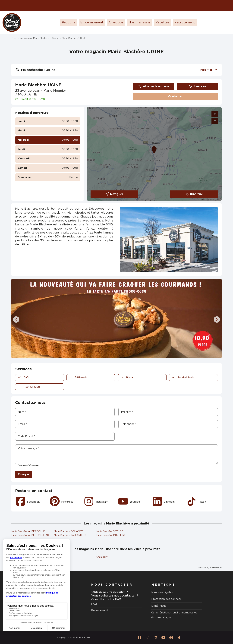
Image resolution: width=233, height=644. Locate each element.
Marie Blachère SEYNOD (110, 531)
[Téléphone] (168, 424)
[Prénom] (168, 412)
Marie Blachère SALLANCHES (70, 535)
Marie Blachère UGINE (74, 38)
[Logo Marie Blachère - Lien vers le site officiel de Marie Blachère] (12, 22)
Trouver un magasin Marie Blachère (30, 38)
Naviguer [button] (114, 194)
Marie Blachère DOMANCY (68, 531)
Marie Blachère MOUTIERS (111, 535)
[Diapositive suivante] (217, 319)
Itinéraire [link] (194, 194)
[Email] (65, 424)
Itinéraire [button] (197, 86)
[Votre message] (116, 454)
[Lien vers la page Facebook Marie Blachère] (139, 638)
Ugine (55, 38)
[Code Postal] (65, 436)
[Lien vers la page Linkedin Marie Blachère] (155, 638)
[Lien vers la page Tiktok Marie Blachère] (179, 638)
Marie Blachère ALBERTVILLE (28, 531)
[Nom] (65, 412)
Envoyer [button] (24, 474)
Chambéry (102, 557)
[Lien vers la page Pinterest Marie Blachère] (171, 638)
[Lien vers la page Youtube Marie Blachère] (163, 638)
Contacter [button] (175, 97)
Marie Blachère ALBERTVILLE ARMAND (34, 535)
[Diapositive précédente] (16, 319)
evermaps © (216, 568)
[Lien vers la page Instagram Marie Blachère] (147, 638)
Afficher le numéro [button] (154, 86)
